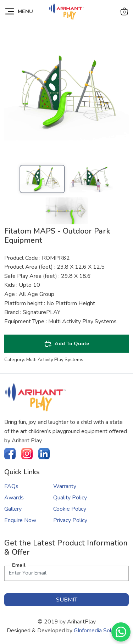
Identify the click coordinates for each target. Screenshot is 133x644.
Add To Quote (67, 344)
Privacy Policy (70, 520)
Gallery (13, 509)
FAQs (11, 486)
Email (19, 565)
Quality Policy (70, 498)
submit (67, 600)
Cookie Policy (70, 509)
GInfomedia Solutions (100, 631)
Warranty (65, 486)
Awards (14, 498)
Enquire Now (20, 520)
